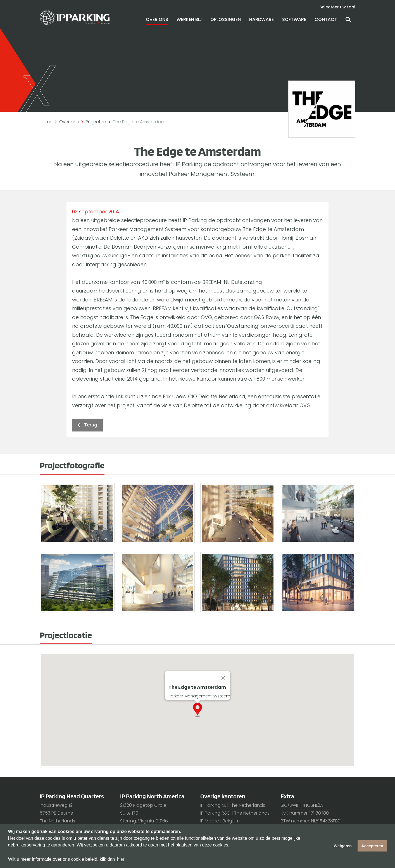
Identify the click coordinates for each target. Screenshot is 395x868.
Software (294, 19)
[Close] (223, 678)
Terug (87, 425)
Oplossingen (226, 19)
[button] (202, 717)
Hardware (261, 19)
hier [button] (121, 859)
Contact (326, 19)
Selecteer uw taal (337, 7)
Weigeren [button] (343, 846)
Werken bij (189, 19)
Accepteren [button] (372, 846)
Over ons (157, 19)
